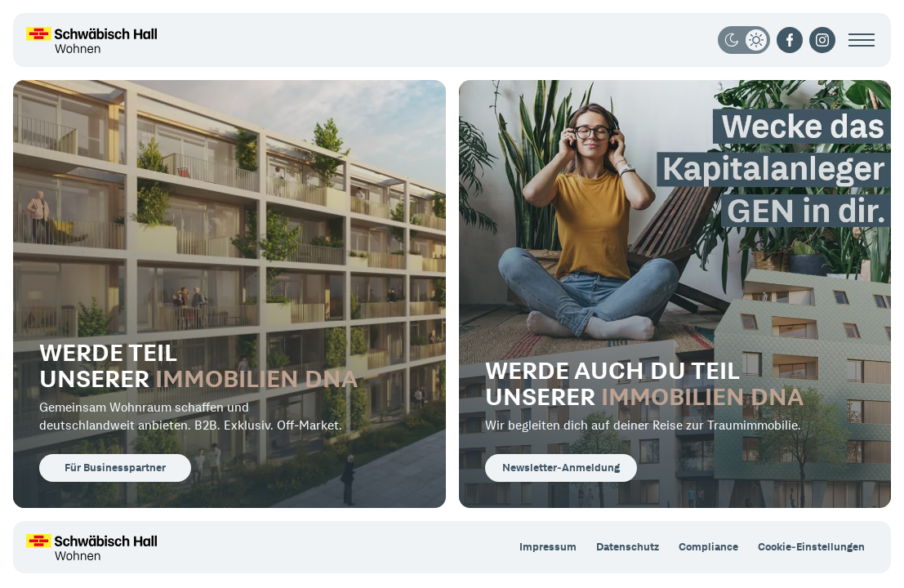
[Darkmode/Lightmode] (744, 40)
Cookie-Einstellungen (811, 547)
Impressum (548, 547)
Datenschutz (628, 547)
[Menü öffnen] (862, 40)
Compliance (708, 547)
